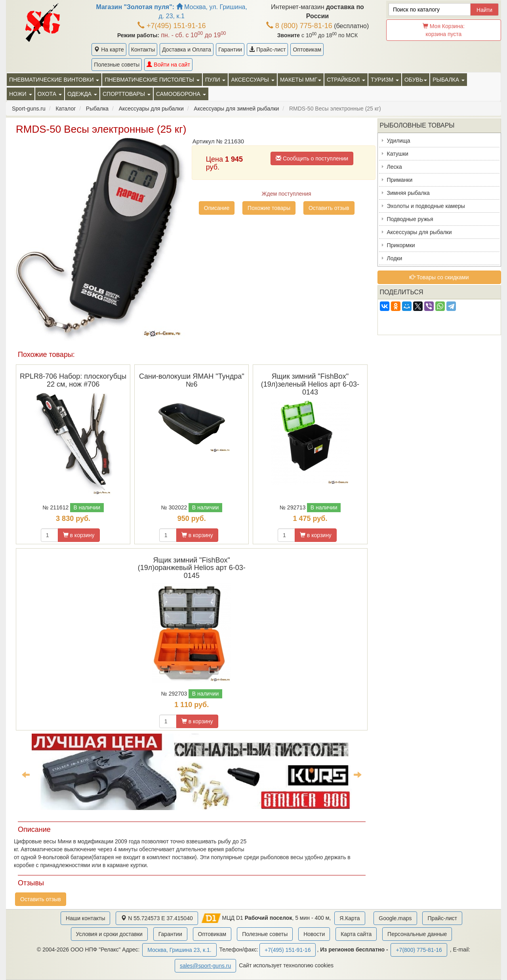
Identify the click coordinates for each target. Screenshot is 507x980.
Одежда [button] (82, 94)
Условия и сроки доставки (109, 934)
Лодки (395, 258)
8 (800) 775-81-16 (299, 26)
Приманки (400, 180)
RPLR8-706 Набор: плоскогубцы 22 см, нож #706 (73, 380)
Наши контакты (85, 918)
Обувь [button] (416, 80)
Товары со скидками (439, 277)
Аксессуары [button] (253, 80)
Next (358, 774)
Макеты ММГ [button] (301, 80)
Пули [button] (215, 80)
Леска (395, 167)
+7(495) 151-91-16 (172, 26)
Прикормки (401, 245)
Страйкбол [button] (346, 80)
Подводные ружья (410, 219)
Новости (314, 934)
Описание (217, 208)
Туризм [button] (385, 80)
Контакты (143, 50)
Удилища (399, 141)
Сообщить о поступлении (312, 158)
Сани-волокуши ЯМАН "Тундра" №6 (192, 380)
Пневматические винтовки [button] (54, 80)
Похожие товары (269, 208)
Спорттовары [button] (127, 94)
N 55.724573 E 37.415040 (157, 918)
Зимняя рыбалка (408, 193)
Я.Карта (350, 918)
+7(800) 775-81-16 (419, 950)
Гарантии (230, 50)
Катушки (398, 154)
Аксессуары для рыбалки (419, 232)
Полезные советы (117, 65)
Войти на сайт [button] (168, 65)
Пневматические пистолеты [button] (152, 80)
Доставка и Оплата (187, 50)
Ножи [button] (21, 94)
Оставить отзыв (329, 208)
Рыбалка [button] (449, 80)
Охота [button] (50, 94)
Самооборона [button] (181, 94)
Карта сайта (356, 934)
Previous (26, 774)
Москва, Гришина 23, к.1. (179, 950)
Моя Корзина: (444, 30)
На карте (109, 50)
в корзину (79, 535)
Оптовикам (307, 50)
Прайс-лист (267, 50)
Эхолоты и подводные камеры (426, 206)
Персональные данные (417, 934)
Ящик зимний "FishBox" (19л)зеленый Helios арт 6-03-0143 (310, 384)
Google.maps (395, 918)
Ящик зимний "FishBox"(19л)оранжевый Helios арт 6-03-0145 (192, 568)
